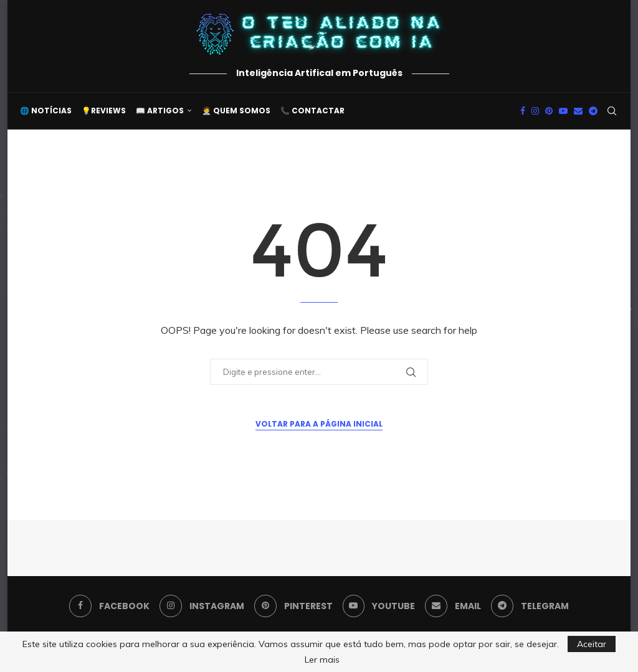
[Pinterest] (549, 111)
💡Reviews (104, 111)
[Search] (612, 111)
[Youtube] (563, 111)
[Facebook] (523, 111)
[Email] (578, 111)
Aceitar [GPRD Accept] (592, 644)
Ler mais (322, 660)
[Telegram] (593, 111)
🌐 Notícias (46, 111)
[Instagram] (535, 111)
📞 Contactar (312, 111)
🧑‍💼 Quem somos (236, 111)
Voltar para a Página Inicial (319, 424)
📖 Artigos (160, 111)
